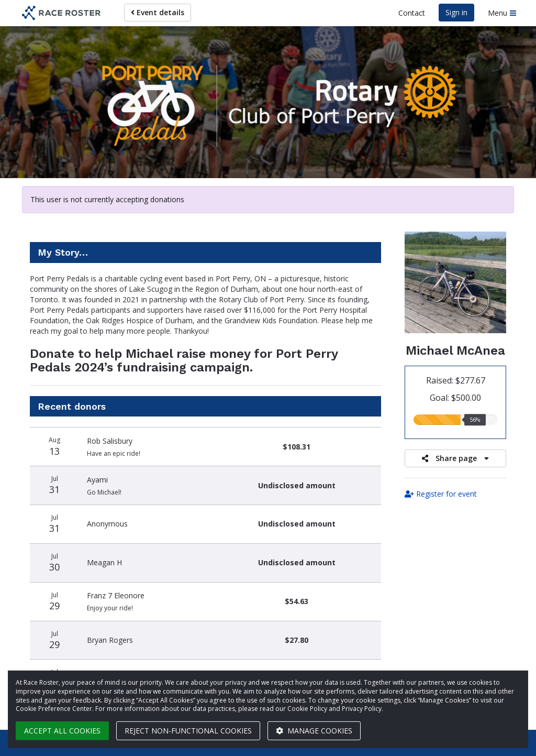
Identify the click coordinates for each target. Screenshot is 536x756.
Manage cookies (314, 731)
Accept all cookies (62, 731)
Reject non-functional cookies (188, 731)
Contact (412, 13)
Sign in (456, 12)
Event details (158, 12)
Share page (455, 458)
